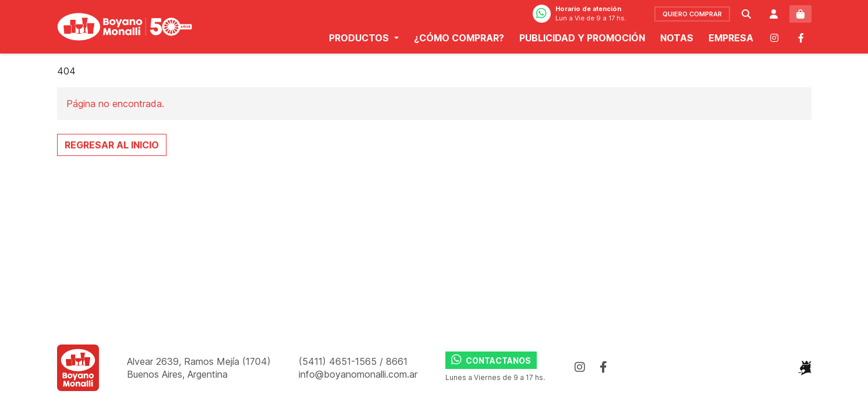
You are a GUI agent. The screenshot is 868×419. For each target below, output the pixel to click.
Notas (677, 44)
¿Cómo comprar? (459, 44)
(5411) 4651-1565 (339, 361)
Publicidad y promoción (582, 44)
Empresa (731, 44)
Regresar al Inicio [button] (112, 145)
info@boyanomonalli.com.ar (358, 374)
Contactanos (491, 360)
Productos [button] (360, 44)
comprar (692, 19)
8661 (397, 361)
